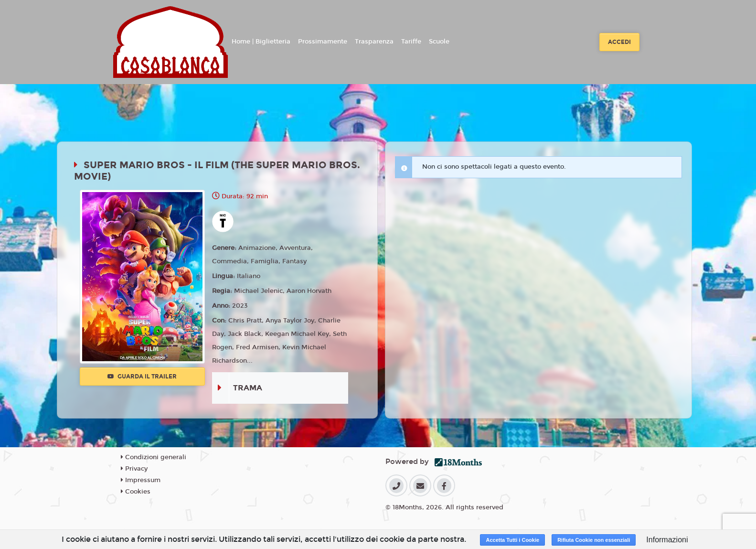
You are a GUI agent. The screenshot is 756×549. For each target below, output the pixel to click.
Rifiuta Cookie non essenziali (594, 540)
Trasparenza (374, 42)
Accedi (619, 42)
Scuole (439, 42)
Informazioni (667, 540)
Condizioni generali (154, 457)
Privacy (134, 469)
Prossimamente (323, 42)
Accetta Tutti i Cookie (512, 540)
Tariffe (411, 42)
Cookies (136, 492)
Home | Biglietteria (261, 42)
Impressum (141, 480)
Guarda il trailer (142, 377)
